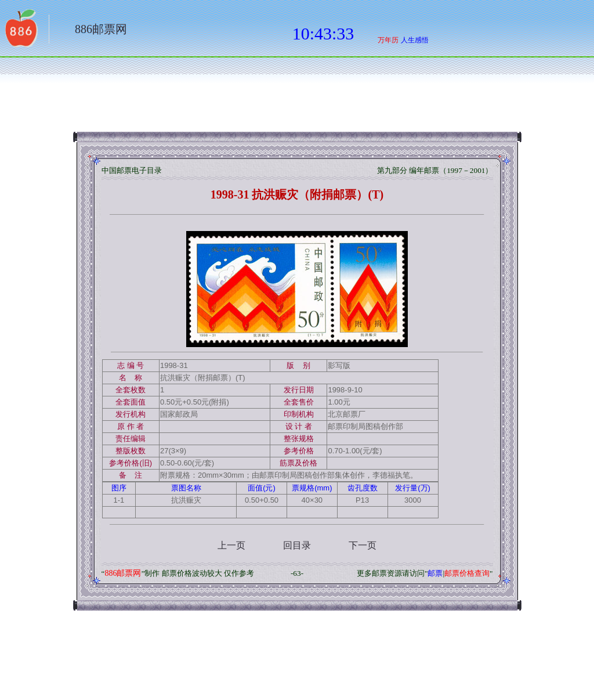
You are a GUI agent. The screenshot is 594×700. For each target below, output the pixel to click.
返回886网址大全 (20, 32)
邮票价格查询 (467, 573)
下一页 (363, 545)
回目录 (297, 545)
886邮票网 (101, 29)
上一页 (231, 545)
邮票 (435, 573)
